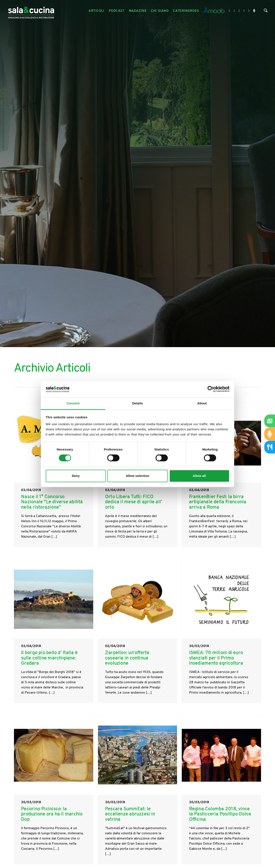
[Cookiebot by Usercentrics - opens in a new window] (211, 389)
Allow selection (137, 476)
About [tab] (202, 403)
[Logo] (31, 11)
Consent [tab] (73, 403)
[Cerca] (266, 11)
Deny (76, 476)
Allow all (199, 476)
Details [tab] (137, 403)
